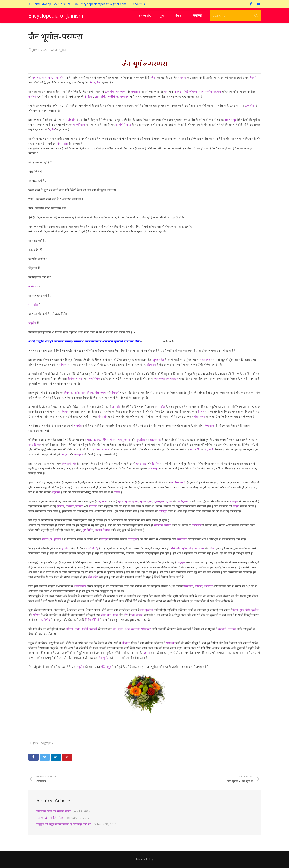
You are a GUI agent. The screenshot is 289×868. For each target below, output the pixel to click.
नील (97, 393)
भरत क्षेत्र (33, 305)
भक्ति (185, 92)
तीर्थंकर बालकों (75, 379)
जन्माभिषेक (94, 379)
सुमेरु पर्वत (158, 360)
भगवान (182, 77)
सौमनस (63, 364)
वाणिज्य (200, 548)
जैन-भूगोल (94, 82)
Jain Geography (43, 743)
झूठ (97, 96)
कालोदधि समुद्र (123, 124)
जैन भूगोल (60, 50)
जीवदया (194, 92)
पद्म (89, 440)
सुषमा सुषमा (125, 501)
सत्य (201, 92)
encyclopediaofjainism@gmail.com (103, 4)
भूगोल (52, 129)
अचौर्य (208, 92)
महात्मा (146, 653)
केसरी (113, 440)
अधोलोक (136, 92)
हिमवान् (64, 412)
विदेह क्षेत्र (103, 416)
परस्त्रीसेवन (112, 96)
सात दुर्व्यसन (147, 610)
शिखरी (116, 393)
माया (115, 615)
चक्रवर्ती (79, 506)
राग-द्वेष (36, 77)
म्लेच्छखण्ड (208, 426)
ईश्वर (178, 92)
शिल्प (212, 548)
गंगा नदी (195, 449)
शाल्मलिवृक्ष (80, 586)
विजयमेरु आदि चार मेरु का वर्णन (53, 811)
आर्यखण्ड (33, 286)
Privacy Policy (144, 859)
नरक (40, 620)
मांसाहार (124, 96)
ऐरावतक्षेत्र (200, 416)
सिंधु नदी (208, 449)
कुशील (255, 610)
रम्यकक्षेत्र (181, 539)
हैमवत (201, 412)
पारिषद (199, 586)
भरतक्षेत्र (161, 407)
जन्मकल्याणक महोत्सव (166, 379)
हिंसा (236, 610)
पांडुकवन (151, 364)
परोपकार (146, 629)
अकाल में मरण (102, 530)
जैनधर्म (253, 77)
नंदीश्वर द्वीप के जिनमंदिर (50, 818)
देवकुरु (105, 539)
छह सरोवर (156, 440)
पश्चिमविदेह (92, 548)
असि (172, 548)
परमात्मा (170, 643)
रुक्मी (103, 393)
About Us (139, 4)
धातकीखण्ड (79, 124)
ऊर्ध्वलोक (109, 92)
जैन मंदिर (93, 577)
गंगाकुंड (64, 454)
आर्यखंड (77, 426)
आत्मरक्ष (208, 586)
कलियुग (163, 511)
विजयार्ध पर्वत (69, 463)
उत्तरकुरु (132, 539)
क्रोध (103, 615)
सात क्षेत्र (116, 407)
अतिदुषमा (183, 501)
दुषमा (169, 501)
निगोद (47, 620)
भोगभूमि (234, 501)
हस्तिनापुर (106, 667)
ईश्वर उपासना (132, 629)
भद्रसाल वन (206, 360)
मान (109, 615)
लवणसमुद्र (153, 468)
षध (91, 393)
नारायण (93, 506)
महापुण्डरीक (124, 440)
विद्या (191, 548)
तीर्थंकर (70, 506)
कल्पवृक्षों (197, 525)
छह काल (102, 501)
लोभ (125, 615)
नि (88, 393)
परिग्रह (37, 615)
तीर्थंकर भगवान (101, 449)
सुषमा (135, 501)
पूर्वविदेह (66, 548)
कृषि (185, 548)
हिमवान (68, 393)
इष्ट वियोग (88, 530)
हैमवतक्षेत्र (47, 539)
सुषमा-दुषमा (146, 501)
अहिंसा (69, 629)
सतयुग (236, 506)
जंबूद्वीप (72, 120)
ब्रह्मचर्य (217, 92)
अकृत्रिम (55, 492)
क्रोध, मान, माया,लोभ (53, 77)
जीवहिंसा (88, 96)
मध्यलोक (121, 92)
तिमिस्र (156, 463)
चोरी (103, 96)
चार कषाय (137, 615)
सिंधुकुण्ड (79, 454)
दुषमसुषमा (159, 501)
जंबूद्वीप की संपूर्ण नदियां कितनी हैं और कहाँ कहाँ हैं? (64, 824)
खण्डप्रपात (141, 463)
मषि (178, 548)
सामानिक (188, 586)
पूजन (121, 629)
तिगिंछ (105, 440)
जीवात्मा (126, 643)
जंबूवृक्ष (181, 562)
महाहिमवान (79, 393)
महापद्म (96, 440)
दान (166, 92)
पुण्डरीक (141, 440)
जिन (153, 77)
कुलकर (60, 506)
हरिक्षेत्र (57, 539)
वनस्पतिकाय (35, 444)
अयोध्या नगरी (179, 482)
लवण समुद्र (231, 120)
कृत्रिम (116, 492)
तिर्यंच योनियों (92, 620)
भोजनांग (158, 525)
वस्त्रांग (168, 525)
